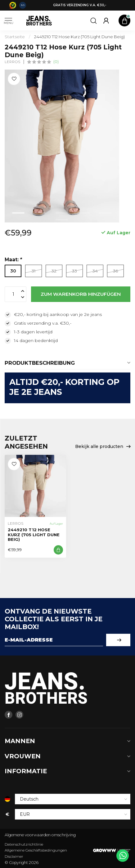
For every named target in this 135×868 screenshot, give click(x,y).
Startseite (15, 37)
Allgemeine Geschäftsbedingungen (36, 850)
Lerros (13, 62)
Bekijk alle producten (103, 447)
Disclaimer (14, 856)
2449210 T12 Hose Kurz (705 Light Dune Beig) (79, 37)
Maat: (13, 260)
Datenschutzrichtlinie (24, 844)
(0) (56, 62)
